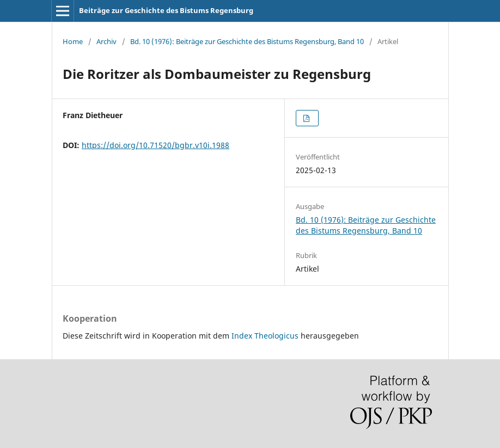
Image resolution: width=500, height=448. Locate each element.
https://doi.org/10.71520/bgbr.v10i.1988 (156, 145)
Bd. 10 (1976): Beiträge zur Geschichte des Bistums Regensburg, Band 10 (247, 41)
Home (73, 41)
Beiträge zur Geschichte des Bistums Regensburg (166, 10)
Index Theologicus (266, 336)
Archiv (106, 41)
